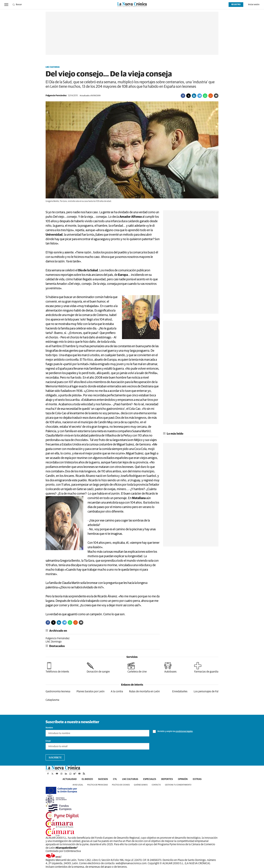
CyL (115, 779)
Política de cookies (121, 785)
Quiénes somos (141, 785)
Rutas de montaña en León (144, 691)
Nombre (49, 728)
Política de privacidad (98, 785)
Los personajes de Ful (206, 691)
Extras (197, 779)
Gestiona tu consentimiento (178, 785)
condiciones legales (184, 731)
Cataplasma (52, 700)
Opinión (183, 779)
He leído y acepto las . (173, 731)
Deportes (167, 779)
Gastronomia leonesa (58, 691)
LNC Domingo (54, 642)
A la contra (117, 691)
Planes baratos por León (91, 691)
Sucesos (103, 779)
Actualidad (70, 779)
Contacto (156, 785)
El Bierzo (87, 779)
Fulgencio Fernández (58, 638)
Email (48, 741)
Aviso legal (78, 785)
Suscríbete (55, 758)
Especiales (150, 779)
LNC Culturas (53, 67)
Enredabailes (180, 691)
